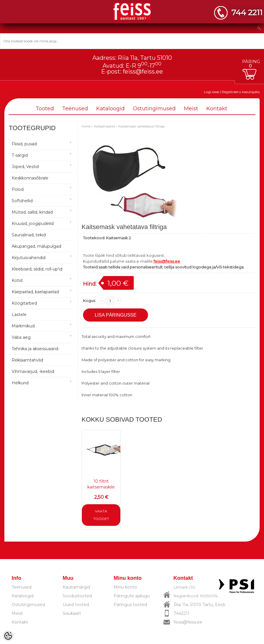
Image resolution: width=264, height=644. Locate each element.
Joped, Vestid (25, 167)
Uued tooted (76, 605)
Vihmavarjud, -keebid (33, 371)
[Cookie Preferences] (8, 636)
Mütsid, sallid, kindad (32, 212)
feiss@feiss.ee (143, 71)
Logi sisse (212, 92)
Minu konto (125, 587)
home (86, 126)
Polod (18, 189)
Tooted (45, 109)
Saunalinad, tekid (29, 235)
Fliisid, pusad (24, 144)
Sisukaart (72, 613)
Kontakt (217, 109)
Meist (191, 109)
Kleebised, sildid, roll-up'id (37, 269)
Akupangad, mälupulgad (36, 246)
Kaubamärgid (76, 587)
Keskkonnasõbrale (30, 178)
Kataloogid (110, 109)
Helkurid (20, 383)
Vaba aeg (21, 337)
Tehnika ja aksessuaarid (35, 349)
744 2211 (247, 12)
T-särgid (20, 155)
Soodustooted (77, 596)
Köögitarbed (24, 303)
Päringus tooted (130, 605)
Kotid (17, 280)
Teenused (75, 109)
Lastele (19, 315)
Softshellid (22, 201)
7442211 (182, 613)
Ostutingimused (154, 109)
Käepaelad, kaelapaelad (35, 292)
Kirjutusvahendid (29, 258)
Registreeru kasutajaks (241, 92)
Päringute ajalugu (132, 596)
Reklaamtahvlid (27, 360)
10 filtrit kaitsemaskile (101, 484)
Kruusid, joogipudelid (33, 224)
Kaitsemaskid (104, 126)
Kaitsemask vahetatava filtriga (141, 126)
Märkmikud (23, 326)
